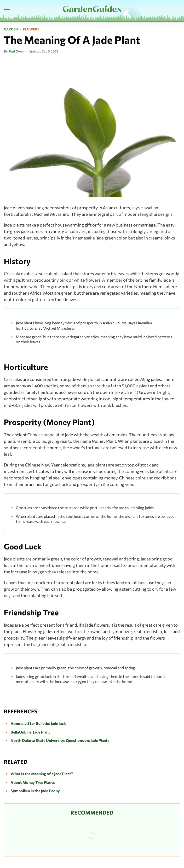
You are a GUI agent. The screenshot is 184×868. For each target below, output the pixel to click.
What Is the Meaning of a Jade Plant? (42, 774)
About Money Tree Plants (33, 782)
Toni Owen (17, 51)
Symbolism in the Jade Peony (35, 791)
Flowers (31, 29)
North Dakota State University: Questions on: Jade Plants (60, 740)
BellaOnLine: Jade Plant (30, 732)
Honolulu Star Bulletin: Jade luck (38, 723)
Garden (11, 29)
